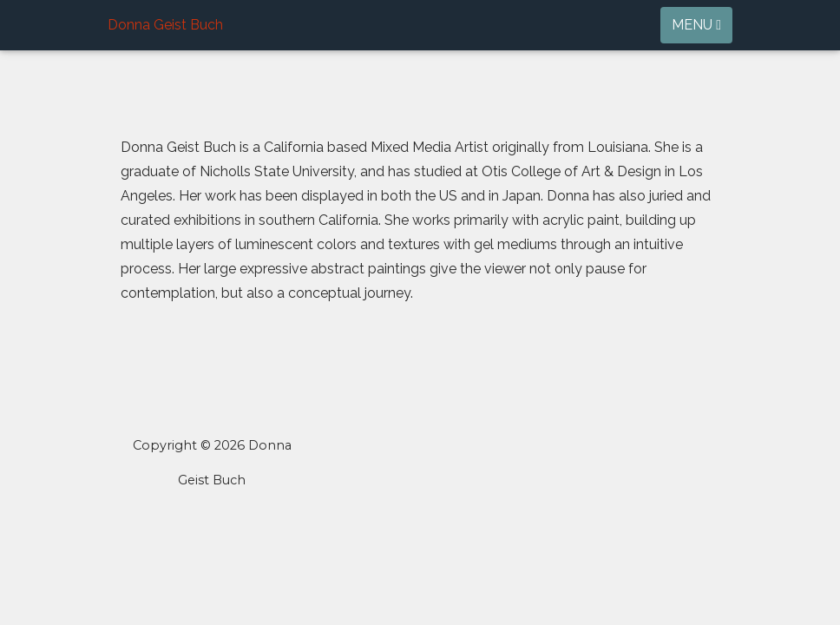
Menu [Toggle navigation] (696, 25)
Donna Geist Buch (165, 25)
